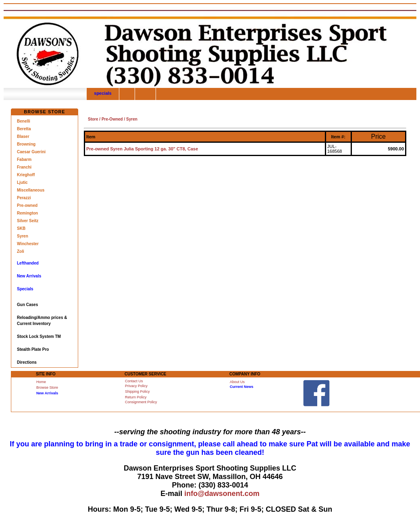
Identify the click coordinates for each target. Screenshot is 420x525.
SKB (21, 228)
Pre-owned (27, 205)
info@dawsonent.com (222, 494)
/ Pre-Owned (111, 119)
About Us (237, 382)
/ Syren (130, 119)
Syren (23, 236)
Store (93, 119)
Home (41, 382)
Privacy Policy (136, 386)
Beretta (24, 129)
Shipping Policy (137, 392)
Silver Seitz (28, 221)
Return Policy (136, 397)
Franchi (24, 167)
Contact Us (134, 381)
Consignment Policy (141, 402)
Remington (27, 213)
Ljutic (22, 182)
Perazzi (24, 198)
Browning (26, 144)
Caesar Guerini (31, 152)
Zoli (21, 251)
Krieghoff (26, 175)
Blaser (23, 136)
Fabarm (24, 159)
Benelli (24, 121)
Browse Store (47, 387)
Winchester (28, 244)
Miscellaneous (31, 190)
